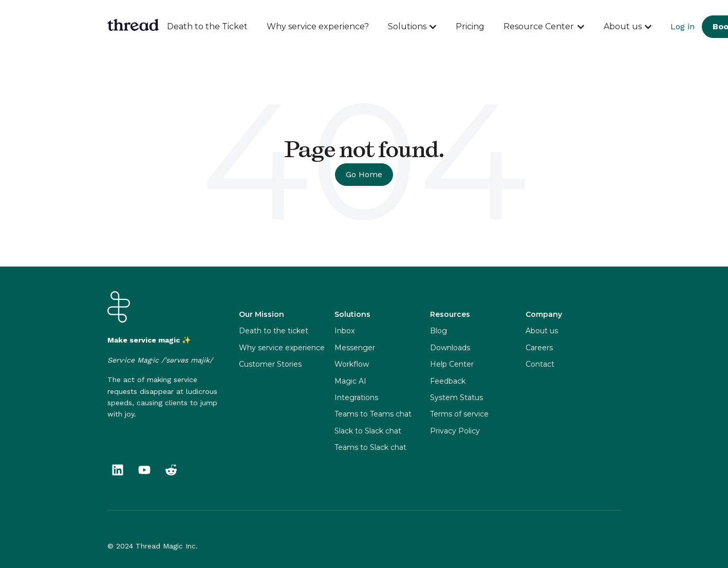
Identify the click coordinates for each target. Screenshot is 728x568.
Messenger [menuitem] (355, 348)
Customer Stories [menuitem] (270, 364)
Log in (683, 26)
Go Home (364, 174)
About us (623, 26)
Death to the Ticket (207, 26)
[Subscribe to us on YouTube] (144, 470)
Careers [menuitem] (539, 348)
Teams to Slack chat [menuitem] (370, 447)
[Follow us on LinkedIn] (118, 470)
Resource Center (539, 26)
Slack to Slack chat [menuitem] (368, 431)
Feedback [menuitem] (448, 381)
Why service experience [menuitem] (282, 348)
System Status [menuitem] (456, 397)
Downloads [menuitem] (450, 348)
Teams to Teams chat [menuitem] (373, 414)
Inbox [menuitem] (344, 331)
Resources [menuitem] (450, 314)
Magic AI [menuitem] (350, 381)
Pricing (470, 26)
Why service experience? (318, 26)
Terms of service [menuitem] (459, 414)
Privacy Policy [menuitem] (455, 431)
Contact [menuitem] (540, 364)
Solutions (407, 26)
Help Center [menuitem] (452, 364)
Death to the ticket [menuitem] (274, 331)
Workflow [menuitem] (352, 364)
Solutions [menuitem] (352, 314)
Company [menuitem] (544, 314)
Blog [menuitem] (438, 331)
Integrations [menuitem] (356, 397)
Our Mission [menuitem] (262, 314)
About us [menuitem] (542, 331)
